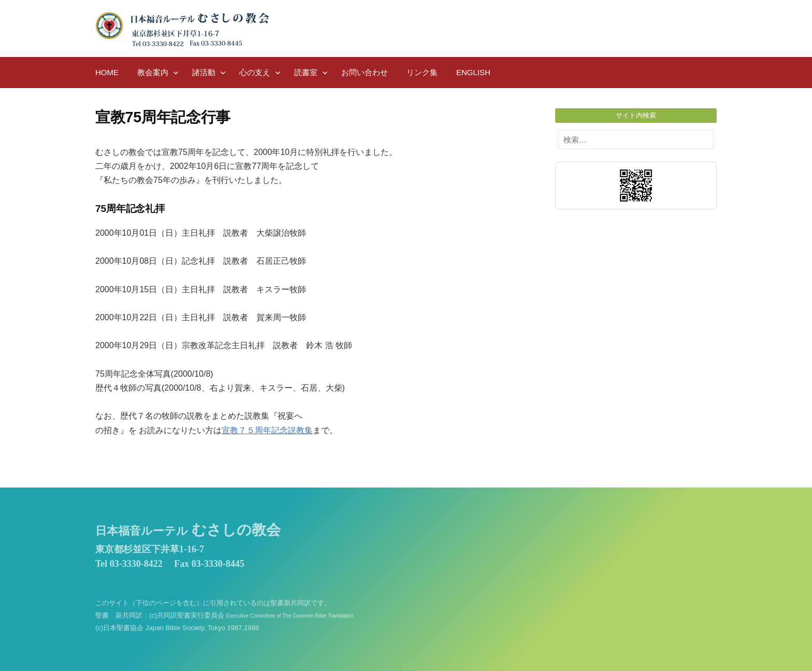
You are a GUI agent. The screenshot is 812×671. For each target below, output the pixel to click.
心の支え (255, 72)
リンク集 (422, 72)
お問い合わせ (365, 72)
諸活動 (204, 72)
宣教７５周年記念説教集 (267, 430)
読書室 (306, 72)
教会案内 (153, 72)
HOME (107, 72)
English (473, 72)
